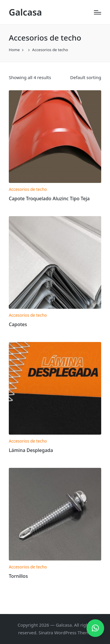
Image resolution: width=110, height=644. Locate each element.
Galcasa (25, 12)
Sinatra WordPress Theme (65, 633)
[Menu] (98, 12)
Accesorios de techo (28, 189)
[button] (95, 628)
